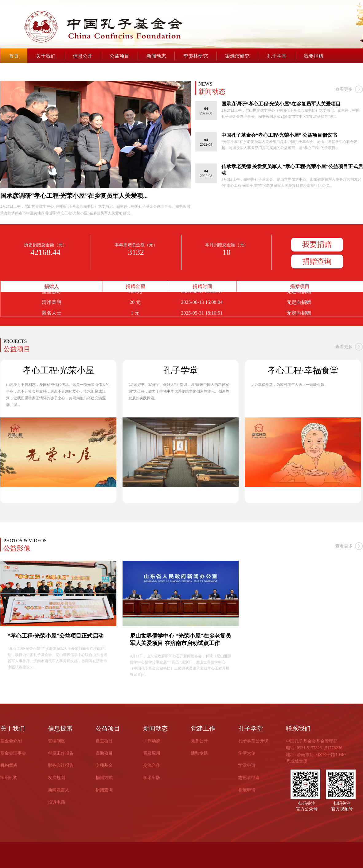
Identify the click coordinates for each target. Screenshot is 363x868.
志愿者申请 (249, 778)
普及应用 (152, 753)
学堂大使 (247, 753)
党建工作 (203, 728)
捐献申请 (247, 790)
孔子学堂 (277, 56)
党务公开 (199, 741)
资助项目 (104, 753)
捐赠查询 (317, 261)
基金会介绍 (11, 741)
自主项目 (104, 741)
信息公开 (83, 56)
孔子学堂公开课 (253, 741)
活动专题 (199, 753)
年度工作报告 (61, 753)
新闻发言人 (59, 790)
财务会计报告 (61, 765)
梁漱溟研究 (237, 56)
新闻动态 (156, 56)
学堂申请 (247, 765)
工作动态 (152, 741)
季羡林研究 (196, 56)
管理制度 (57, 741)
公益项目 (119, 56)
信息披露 (60, 728)
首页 (14, 56)
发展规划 (57, 778)
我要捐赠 (314, 56)
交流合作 (152, 765)
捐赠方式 (104, 778)
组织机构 (9, 778)
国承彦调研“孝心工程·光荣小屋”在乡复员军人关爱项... (74, 196)
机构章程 (9, 765)
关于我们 (46, 56)
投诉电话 (57, 802)
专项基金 (104, 765)
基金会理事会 (13, 753)
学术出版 (152, 778)
